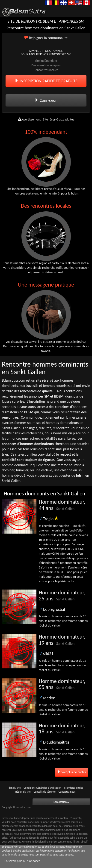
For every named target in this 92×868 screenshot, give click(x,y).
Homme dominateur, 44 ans (62, 505)
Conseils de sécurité (45, 792)
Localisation (61, 802)
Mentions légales (74, 788)
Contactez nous (67, 792)
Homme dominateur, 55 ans (62, 684)
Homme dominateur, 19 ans (62, 640)
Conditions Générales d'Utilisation (42, 788)
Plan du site (14, 788)
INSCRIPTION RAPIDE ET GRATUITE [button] (46, 81)
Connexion (46, 100)
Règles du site (23, 792)
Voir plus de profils (72, 772)
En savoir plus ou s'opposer (22, 861)
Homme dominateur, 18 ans (62, 728)
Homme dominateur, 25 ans (62, 595)
